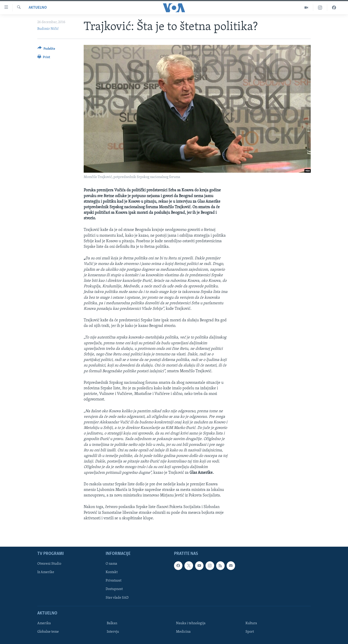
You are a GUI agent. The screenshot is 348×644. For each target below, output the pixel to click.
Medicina (183, 632)
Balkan (112, 623)
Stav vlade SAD (117, 598)
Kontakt (112, 572)
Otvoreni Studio (49, 564)
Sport (250, 632)
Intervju (113, 632)
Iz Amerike (46, 572)
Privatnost (114, 581)
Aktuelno (38, 8)
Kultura (251, 623)
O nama (111, 564)
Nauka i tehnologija (191, 623)
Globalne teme (48, 632)
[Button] (46, 49)
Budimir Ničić (48, 29)
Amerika (44, 623)
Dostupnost (114, 589)
